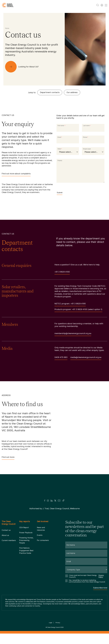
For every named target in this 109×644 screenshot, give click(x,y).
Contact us (6, 530)
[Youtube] (59, 501)
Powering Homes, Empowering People (26, 540)
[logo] (8, 5)
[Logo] (54, 490)
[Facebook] (45, 501)
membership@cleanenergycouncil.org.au (73, 334)
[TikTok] (63, 501)
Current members (9, 540)
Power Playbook (26, 533)
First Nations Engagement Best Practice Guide (26, 551)
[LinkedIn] (52, 501)
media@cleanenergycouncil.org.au (86, 358)
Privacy (58, 623)
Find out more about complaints (16, 174)
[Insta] (48, 501)
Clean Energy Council (54, 627)
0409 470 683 (61, 358)
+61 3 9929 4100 (62, 273)
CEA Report (24, 527)
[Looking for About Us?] (24, 67)
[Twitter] (55, 501)
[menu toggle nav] (106, 5)
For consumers (43, 540)
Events (40, 535)
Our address (72, 92)
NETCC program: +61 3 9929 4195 (70, 304)
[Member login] (102, 5)
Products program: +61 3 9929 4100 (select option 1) (78, 310)
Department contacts (50, 92)
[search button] (98, 5)
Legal (51, 623)
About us (5, 535)
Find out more (8, 458)
